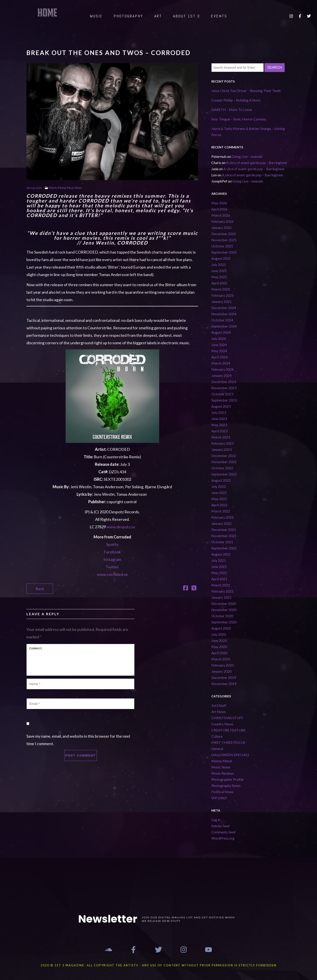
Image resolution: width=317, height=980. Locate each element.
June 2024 (219, 345)
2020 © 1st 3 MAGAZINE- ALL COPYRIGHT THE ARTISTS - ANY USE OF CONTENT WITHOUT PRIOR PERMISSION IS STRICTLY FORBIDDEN (158, 965)
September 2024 (224, 326)
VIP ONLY (219, 798)
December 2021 (224, 530)
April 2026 (219, 209)
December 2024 (224, 308)
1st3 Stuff (219, 705)
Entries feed (220, 826)
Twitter (112, 567)
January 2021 (221, 597)
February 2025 (222, 295)
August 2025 (221, 258)
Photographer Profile (227, 779)
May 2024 (219, 351)
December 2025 (224, 234)
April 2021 (219, 579)
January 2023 (221, 449)
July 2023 (219, 412)
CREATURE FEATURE (228, 730)
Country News (222, 724)
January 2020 (221, 671)
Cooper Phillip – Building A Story (236, 100)
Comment (80, 660)
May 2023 (219, 425)
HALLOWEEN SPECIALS (230, 755)
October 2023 (222, 394)
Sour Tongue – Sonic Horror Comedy (239, 119)
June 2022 (219, 493)
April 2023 (219, 431)
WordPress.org (223, 838)
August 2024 (221, 332)
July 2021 (219, 560)
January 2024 (221, 375)
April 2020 (219, 653)
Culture (217, 736)
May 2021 (219, 573)
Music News (75, 188)
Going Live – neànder (247, 156)
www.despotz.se (121, 527)
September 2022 (224, 474)
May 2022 (219, 499)
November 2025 (224, 240)
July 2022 (219, 486)
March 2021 (221, 585)
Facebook (112, 552)
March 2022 (221, 511)
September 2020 (224, 622)
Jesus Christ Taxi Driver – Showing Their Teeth (246, 91)
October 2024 (222, 320)
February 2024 (222, 369)
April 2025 (219, 283)
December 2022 (224, 456)
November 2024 (224, 314)
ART (158, 16)
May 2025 (219, 277)
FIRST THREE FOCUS (228, 742)
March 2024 (221, 363)
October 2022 (222, 468)
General (217, 749)
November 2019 (224, 684)
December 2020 (224, 603)
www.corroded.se (112, 574)
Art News (219, 712)
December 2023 (224, 382)
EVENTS (219, 16)
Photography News (226, 786)
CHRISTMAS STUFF (227, 718)
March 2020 (221, 659)
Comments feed (223, 832)
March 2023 (221, 437)
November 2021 (224, 536)
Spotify (112, 544)
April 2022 (219, 505)
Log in (216, 820)
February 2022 (222, 517)
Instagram (112, 559)
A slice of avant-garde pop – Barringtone (257, 163)
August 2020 (221, 628)
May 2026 (219, 203)
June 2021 (219, 566)
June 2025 (219, 271)
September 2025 (224, 252)
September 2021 (224, 548)
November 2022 (224, 462)
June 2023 (219, 419)
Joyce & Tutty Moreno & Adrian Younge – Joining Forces (248, 132)
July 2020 (219, 634)
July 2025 (219, 264)
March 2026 (221, 215)
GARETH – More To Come (232, 110)
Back (40, 589)
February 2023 (222, 443)
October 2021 (222, 542)
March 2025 (221, 289)
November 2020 (224, 610)
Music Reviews (223, 773)
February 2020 (222, 665)
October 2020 (222, 616)
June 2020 (219, 640)
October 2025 (222, 246)
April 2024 (219, 357)
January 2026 (221, 227)
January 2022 (221, 523)
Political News (222, 792)
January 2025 (221, 301)
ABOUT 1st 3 (186, 16)
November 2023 (224, 388)
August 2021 (221, 554)
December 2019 (224, 677)
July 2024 (219, 338)
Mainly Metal (57, 188)
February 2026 (222, 221)
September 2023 (224, 400)
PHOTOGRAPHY (128, 16)
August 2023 (221, 406)
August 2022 (221, 480)
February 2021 (222, 591)
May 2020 (219, 647)
